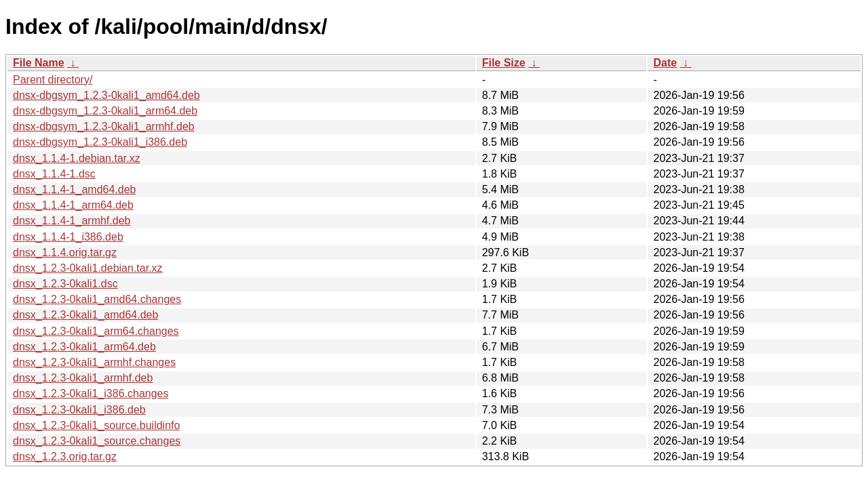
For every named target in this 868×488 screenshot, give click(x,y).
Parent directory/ (53, 80)
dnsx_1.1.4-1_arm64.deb (73, 205)
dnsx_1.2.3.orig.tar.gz (65, 456)
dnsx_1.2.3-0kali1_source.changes (97, 441)
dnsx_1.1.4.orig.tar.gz (65, 252)
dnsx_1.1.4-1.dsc (54, 174)
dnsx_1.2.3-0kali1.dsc (65, 284)
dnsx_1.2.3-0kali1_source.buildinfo (96, 425)
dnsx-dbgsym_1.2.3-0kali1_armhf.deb (104, 126)
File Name (39, 63)
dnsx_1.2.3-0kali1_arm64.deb (84, 347)
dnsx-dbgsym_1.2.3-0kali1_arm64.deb (105, 111)
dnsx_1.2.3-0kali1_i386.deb (79, 410)
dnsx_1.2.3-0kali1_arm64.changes (96, 331)
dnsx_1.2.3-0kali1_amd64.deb (85, 315)
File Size (504, 63)
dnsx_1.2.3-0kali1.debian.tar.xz (88, 268)
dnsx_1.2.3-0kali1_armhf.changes (94, 362)
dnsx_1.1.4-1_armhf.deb (72, 221)
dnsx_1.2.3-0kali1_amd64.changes (97, 299)
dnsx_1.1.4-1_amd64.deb (74, 189)
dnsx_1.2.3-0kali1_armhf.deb (83, 378)
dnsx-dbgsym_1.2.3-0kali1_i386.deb (100, 142)
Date (665, 63)
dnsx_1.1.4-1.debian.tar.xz (77, 158)
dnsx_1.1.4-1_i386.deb (68, 237)
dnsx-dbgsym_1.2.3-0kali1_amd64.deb (106, 95)
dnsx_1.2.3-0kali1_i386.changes (91, 393)
